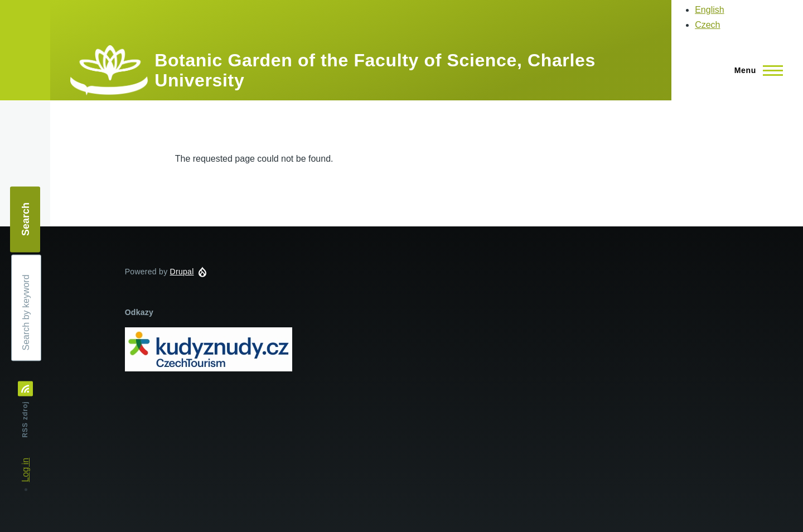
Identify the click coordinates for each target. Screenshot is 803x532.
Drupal (182, 272)
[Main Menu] (755, 70)
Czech (707, 25)
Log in (25, 470)
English (709, 10)
